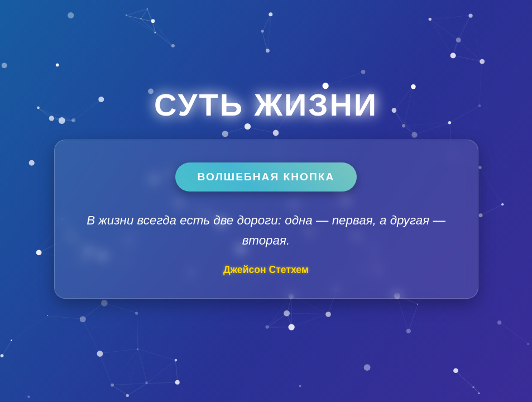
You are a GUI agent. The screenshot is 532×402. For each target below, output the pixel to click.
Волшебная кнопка (266, 177)
